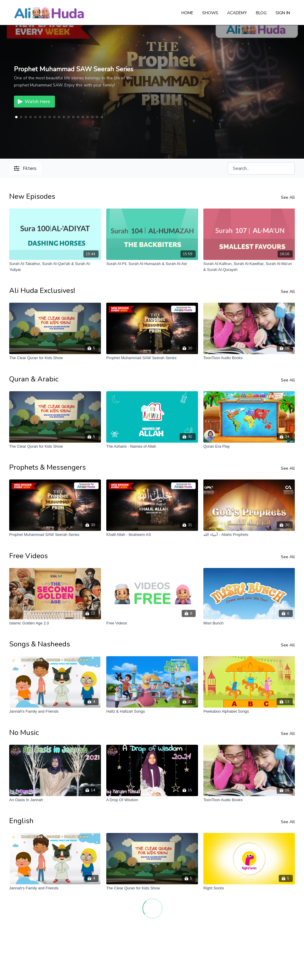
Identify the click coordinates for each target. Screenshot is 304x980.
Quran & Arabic (34, 379)
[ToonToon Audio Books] (249, 358)
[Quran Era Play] (249, 446)
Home (187, 13)
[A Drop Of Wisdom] (152, 800)
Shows (210, 13)
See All (288, 197)
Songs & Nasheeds (40, 644)
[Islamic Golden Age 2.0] (55, 623)
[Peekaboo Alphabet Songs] (249, 711)
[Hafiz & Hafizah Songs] (152, 711)
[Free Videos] (152, 623)
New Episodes (32, 196)
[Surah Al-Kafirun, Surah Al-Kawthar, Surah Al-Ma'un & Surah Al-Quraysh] (249, 267)
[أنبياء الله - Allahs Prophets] (249, 535)
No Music (24, 733)
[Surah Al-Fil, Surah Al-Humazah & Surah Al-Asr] (152, 264)
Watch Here (33, 102)
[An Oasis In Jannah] (55, 800)
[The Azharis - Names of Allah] (152, 446)
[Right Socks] (249, 888)
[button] (21, 117)
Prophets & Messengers (47, 467)
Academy (237, 13)
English (21, 821)
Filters (25, 168)
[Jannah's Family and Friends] (55, 711)
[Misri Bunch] (249, 623)
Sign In (283, 13)
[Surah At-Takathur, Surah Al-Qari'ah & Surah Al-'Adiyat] (55, 267)
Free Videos (28, 556)
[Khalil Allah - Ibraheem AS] (152, 535)
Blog (261, 13)
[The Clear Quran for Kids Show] (55, 358)
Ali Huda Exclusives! (42, 291)
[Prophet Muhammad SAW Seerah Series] (152, 358)
